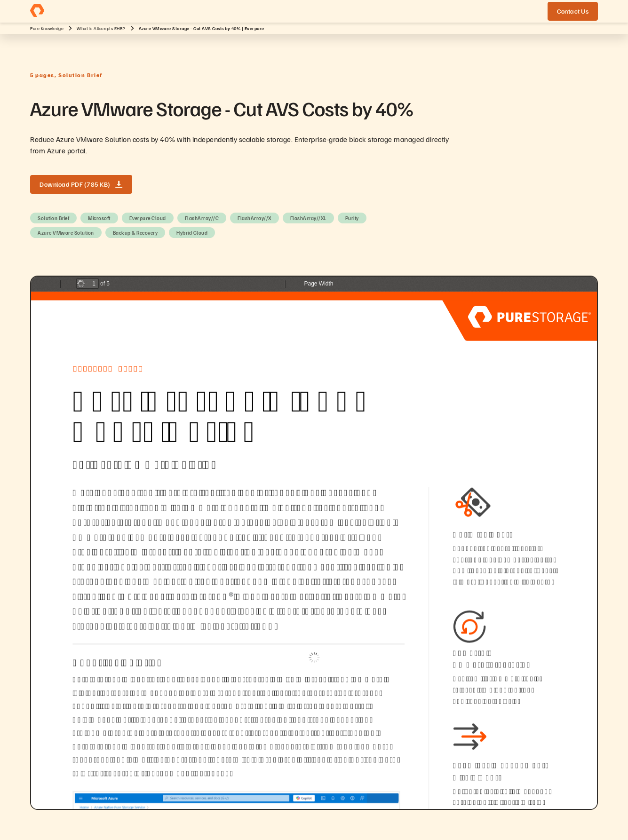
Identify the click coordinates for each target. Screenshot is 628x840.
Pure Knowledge (47, 28)
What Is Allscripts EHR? (101, 28)
